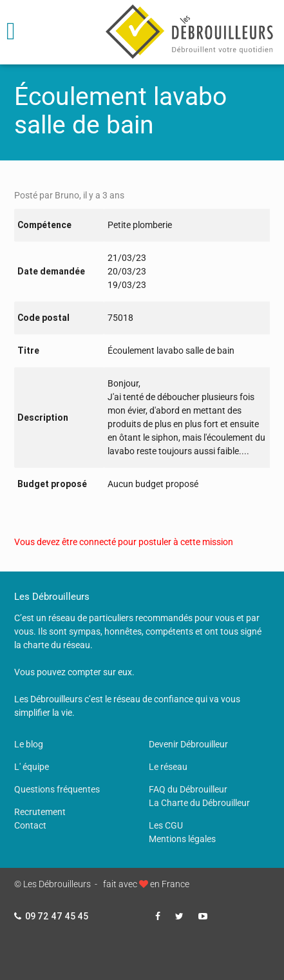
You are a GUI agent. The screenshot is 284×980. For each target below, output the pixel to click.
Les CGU (166, 825)
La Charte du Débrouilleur (199, 803)
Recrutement (40, 812)
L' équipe (32, 767)
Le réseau (168, 767)
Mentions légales (182, 839)
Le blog (29, 744)
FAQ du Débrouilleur (188, 789)
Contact (30, 825)
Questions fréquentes (57, 789)
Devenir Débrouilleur (188, 744)
